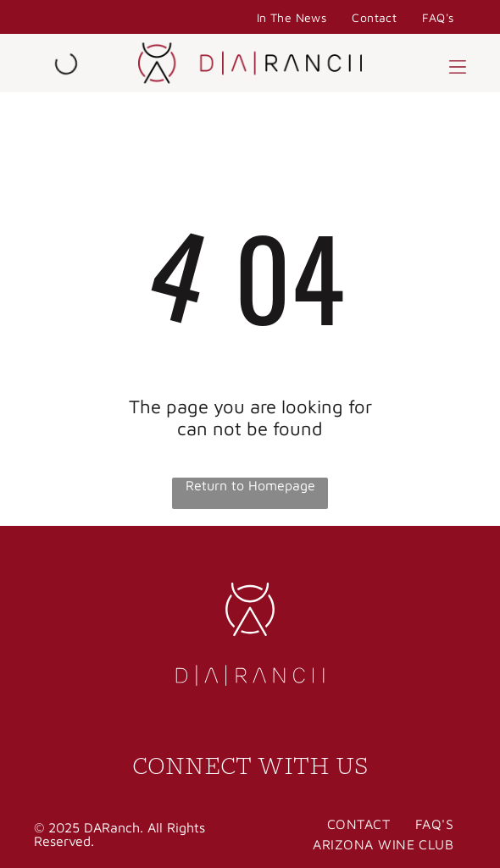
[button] (458, 64)
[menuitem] (292, 17)
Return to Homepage (250, 485)
